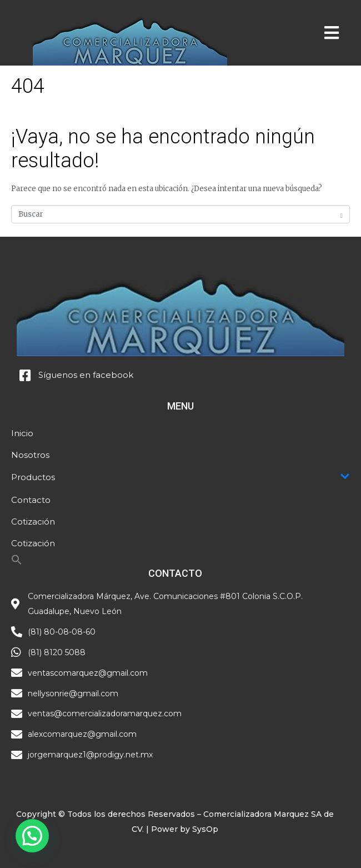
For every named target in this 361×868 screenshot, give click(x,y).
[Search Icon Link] (17, 563)
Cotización (33, 522)
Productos (180, 477)
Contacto (31, 500)
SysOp (205, 829)
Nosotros (30, 455)
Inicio (22, 433)
